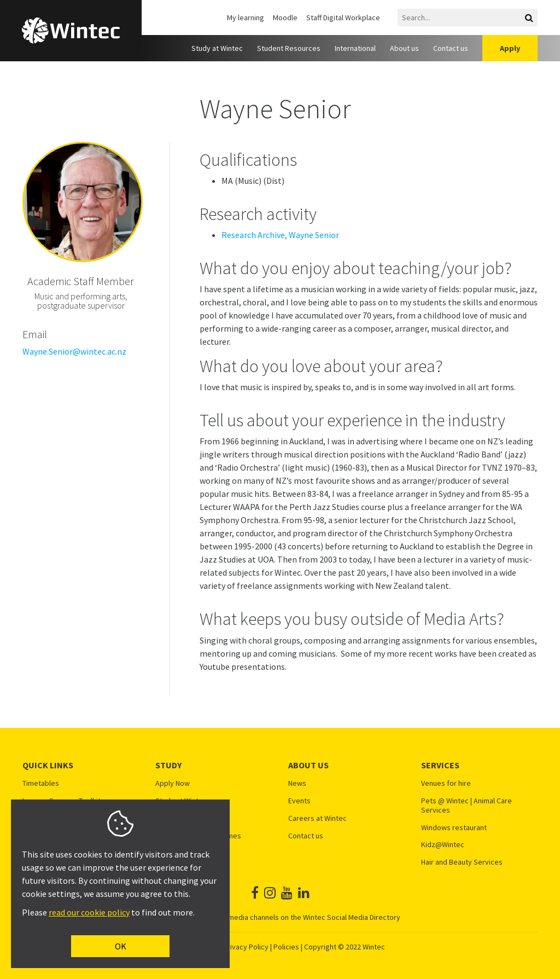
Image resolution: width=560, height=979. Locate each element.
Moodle (285, 18)
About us (404, 48)
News (297, 783)
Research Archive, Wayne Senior (280, 235)
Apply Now (173, 783)
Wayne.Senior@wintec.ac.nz (74, 351)
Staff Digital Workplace (343, 18)
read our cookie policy (89, 912)
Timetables (41, 783)
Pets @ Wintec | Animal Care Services (466, 806)
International (355, 48)
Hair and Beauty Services (462, 862)
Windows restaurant (454, 828)
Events (299, 801)
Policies (286, 947)
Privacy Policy (246, 947)
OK (121, 946)
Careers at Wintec (317, 818)
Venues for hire (446, 783)
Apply (510, 48)
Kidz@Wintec (443, 845)
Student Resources (289, 48)
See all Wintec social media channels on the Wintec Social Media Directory (280, 917)
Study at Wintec (217, 48)
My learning (246, 18)
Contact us (451, 48)
